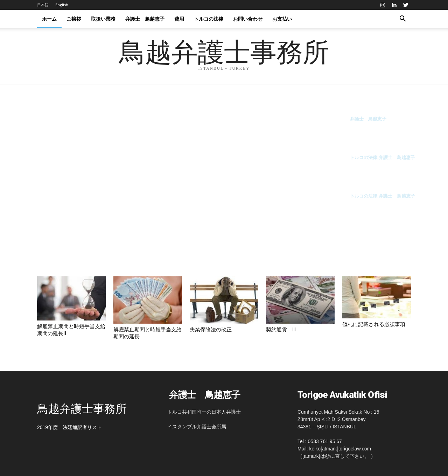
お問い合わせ (248, 19)
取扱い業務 (103, 19)
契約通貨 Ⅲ (281, 330)
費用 (179, 19)
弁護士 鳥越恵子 (145, 19)
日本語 (43, 5)
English (62, 5)
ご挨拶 (74, 19)
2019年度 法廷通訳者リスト (69, 427)
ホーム (49, 19)
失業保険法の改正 (211, 330)
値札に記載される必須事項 (374, 324)
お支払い (282, 19)
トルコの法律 (209, 19)
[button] (402, 19)
